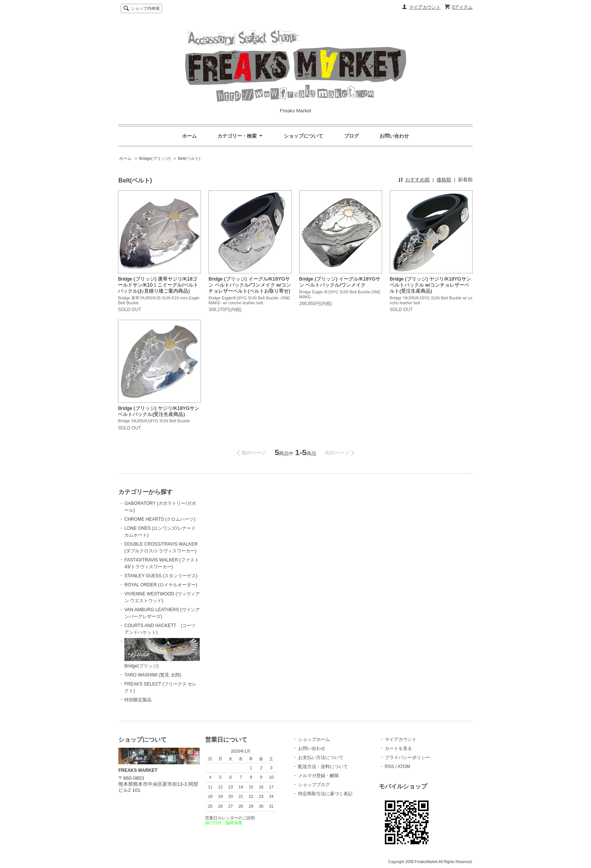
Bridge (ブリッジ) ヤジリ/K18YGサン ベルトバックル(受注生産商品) (159, 411)
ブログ (351, 136)
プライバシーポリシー (407, 758)
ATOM (404, 767)
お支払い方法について (321, 758)
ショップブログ (314, 785)
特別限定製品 (138, 700)
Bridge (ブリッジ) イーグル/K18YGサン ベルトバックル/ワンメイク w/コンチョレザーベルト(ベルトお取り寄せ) (250, 285)
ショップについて (303, 136)
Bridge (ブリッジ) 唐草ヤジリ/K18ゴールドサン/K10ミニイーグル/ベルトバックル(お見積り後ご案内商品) (158, 285)
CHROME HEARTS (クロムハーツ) (160, 519)
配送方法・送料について (323, 767)
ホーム (189, 136)
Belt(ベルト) (189, 158)
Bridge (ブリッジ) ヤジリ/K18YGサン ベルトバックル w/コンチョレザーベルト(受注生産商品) (430, 285)
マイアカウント (425, 7)
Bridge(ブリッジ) (155, 158)
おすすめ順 (417, 180)
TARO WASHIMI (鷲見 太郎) (153, 675)
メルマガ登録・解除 (318, 776)
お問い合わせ (394, 136)
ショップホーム (314, 739)
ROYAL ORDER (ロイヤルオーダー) (161, 585)
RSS (390, 767)
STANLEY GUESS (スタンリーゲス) (161, 576)
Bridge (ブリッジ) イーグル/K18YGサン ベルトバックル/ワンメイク (340, 282)
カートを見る (398, 748)
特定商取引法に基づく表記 (325, 794)
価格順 (444, 180)
